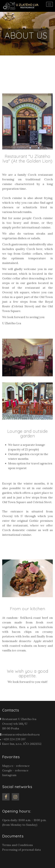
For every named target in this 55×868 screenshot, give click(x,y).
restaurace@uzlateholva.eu (21, 734)
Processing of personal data (21, 850)
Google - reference (15, 770)
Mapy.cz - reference (16, 766)
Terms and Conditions (18, 845)
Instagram (9, 775)
